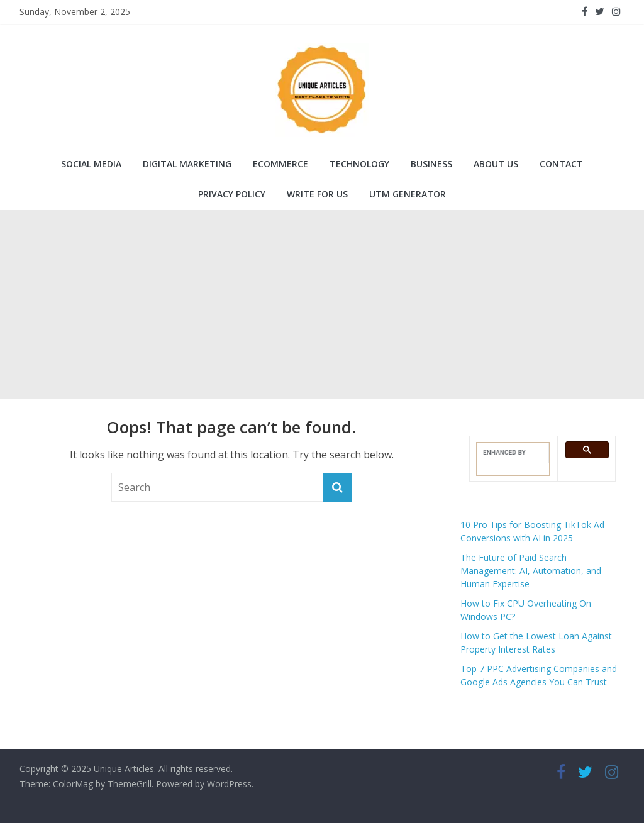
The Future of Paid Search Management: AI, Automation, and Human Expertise (531, 571)
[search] (505, 453)
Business (431, 164)
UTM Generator (408, 194)
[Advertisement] (322, 304)
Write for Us (317, 194)
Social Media (91, 164)
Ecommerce (280, 164)
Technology (359, 164)
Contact (561, 164)
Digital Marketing (187, 164)
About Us (496, 164)
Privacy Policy (232, 194)
